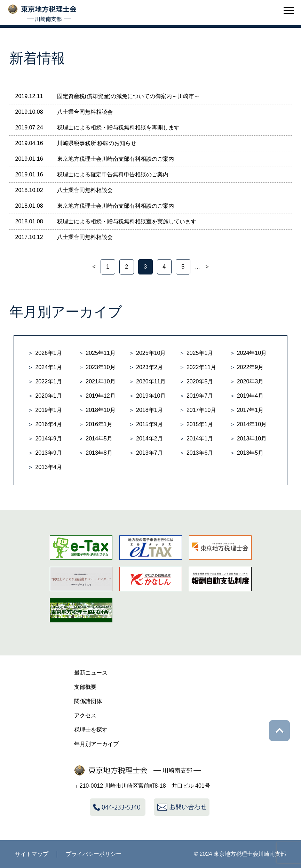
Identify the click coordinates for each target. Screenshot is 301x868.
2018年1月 (149, 410)
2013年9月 (49, 453)
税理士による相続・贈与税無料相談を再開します (118, 128)
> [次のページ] (207, 267)
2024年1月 (49, 367)
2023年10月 (100, 367)
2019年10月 (151, 396)
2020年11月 (151, 381)
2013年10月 (252, 439)
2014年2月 (149, 439)
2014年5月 (99, 439)
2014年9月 (49, 439)
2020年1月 (49, 396)
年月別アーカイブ (96, 744)
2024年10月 (252, 353)
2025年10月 (151, 353)
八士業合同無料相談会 (85, 112)
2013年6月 (200, 453)
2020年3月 (250, 381)
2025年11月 (100, 353)
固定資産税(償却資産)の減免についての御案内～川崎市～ (129, 96)
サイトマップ (32, 854)
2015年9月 (149, 424)
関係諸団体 (88, 701)
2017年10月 (201, 410)
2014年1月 (200, 439)
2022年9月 (250, 367)
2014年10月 (252, 424)
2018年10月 (100, 410)
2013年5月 (250, 453)
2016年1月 (99, 424)
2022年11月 (201, 367)
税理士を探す (91, 730)
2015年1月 (200, 424)
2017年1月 (250, 410)
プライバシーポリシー (94, 854)
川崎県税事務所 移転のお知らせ (97, 143)
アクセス (85, 715)
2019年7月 (200, 396)
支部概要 (85, 687)
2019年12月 (100, 396)
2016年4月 (49, 424)
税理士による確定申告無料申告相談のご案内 (113, 174)
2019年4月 (250, 396)
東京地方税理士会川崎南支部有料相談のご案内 (116, 159)
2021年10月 (100, 381)
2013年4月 (49, 467)
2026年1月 (49, 353)
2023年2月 (149, 367)
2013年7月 (149, 453)
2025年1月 (200, 353)
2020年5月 (200, 381)
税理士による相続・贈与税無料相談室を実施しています (127, 221)
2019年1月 (49, 410)
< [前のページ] (94, 267)
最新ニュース (91, 673)
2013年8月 (99, 453)
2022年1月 (49, 381)
